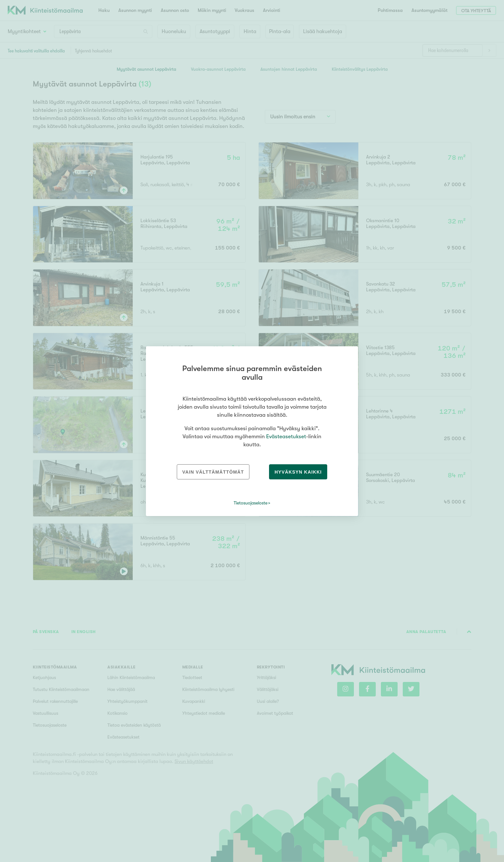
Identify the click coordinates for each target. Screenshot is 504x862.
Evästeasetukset (286, 436)
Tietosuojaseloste (251, 503)
